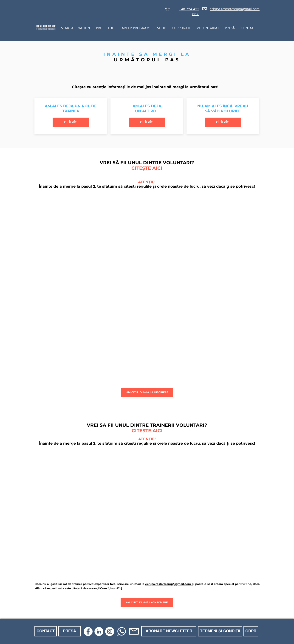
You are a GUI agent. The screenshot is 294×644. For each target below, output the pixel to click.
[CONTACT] (46, 631)
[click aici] (71, 122)
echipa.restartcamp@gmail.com (235, 9)
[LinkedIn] (99, 631)
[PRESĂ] (69, 631)
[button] (105, 28)
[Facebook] (88, 631)
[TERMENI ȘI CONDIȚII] (220, 631)
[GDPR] (251, 631)
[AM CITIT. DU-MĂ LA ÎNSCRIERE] (147, 393)
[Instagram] (110, 631)
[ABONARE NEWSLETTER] (169, 631)
